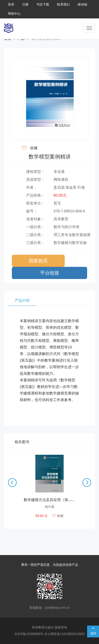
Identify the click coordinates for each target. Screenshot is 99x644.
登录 (11, 4)
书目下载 (43, 4)
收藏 (58, 516)
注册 (25, 4)
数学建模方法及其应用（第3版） (51, 500)
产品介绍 (22, 300)
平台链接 (50, 273)
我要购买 (38, 261)
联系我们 (63, 4)
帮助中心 (14, 14)
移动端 (82, 4)
